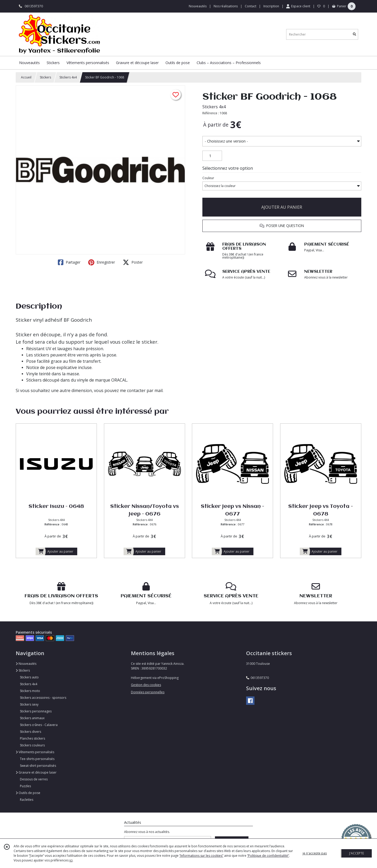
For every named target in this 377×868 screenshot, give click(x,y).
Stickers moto (30, 691)
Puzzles (25, 786)
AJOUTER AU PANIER (282, 207)
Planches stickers (32, 738)
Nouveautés (26, 664)
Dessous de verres (34, 779)
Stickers (45, 77)
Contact (251, 6)
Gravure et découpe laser (36, 772)
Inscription (271, 6)
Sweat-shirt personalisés (38, 766)
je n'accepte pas (315, 853)
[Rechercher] (354, 34)
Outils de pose (28, 793)
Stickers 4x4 (68, 77)
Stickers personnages (36, 711)
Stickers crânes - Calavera (39, 725)
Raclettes (27, 800)
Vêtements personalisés (35, 752)
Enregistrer (102, 262)
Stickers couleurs (32, 745)
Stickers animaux (32, 718)
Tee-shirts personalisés (37, 759)
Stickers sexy (29, 704)
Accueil (26, 77)
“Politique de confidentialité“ (268, 856)
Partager (69, 262)
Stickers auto (29, 677)
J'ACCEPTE (357, 853)
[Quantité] (212, 156)
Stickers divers (31, 732)
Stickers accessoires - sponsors (43, 698)
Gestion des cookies (146, 685)
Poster (133, 262)
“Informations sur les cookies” (201, 856)
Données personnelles (148, 692)
